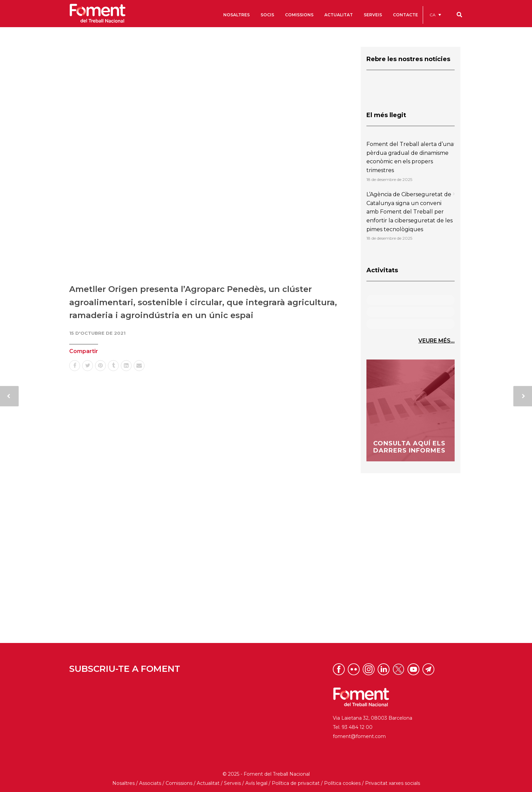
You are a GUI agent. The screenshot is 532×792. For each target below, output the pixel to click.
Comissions (179, 783)
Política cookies (342, 783)
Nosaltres (123, 783)
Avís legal (256, 783)
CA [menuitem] (433, 15)
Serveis (232, 783)
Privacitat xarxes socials (393, 783)
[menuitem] (435, 15)
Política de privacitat (296, 783)
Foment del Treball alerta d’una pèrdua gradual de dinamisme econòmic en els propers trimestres (410, 157)
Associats (150, 783)
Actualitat (208, 783)
